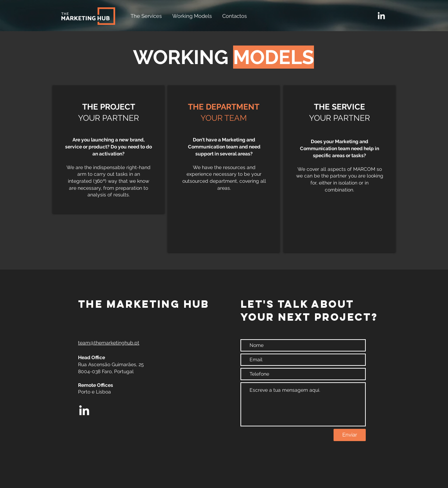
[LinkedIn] (381, 16)
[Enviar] (350, 435)
